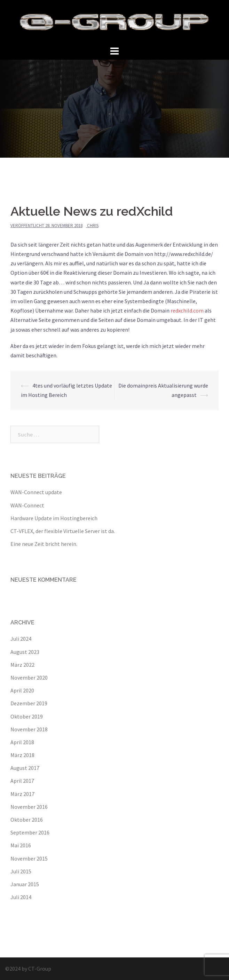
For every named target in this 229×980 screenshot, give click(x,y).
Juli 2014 (21, 897)
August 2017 (25, 768)
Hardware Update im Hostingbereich (54, 518)
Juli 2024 (21, 639)
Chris (93, 226)
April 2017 (22, 781)
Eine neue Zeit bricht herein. (44, 544)
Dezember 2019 (29, 703)
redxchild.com (187, 310)
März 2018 (22, 755)
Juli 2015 (21, 871)
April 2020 (22, 690)
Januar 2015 (25, 884)
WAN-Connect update (36, 492)
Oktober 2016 (27, 820)
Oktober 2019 (27, 716)
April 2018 (22, 742)
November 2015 (29, 858)
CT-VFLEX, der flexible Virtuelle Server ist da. (63, 531)
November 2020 (29, 678)
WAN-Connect (27, 505)
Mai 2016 (21, 845)
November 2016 (29, 807)
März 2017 (22, 794)
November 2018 (29, 729)
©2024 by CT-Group (28, 969)
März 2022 (22, 665)
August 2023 (25, 652)
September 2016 (30, 832)
